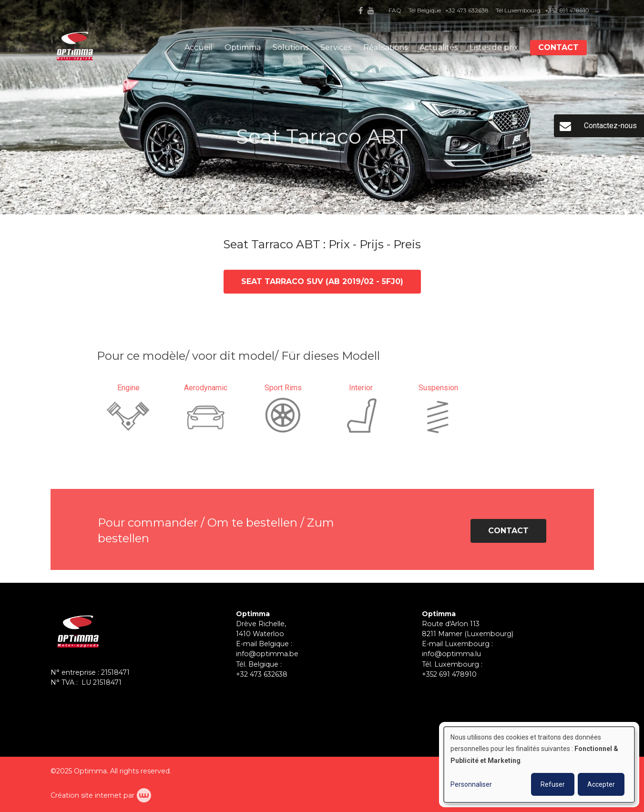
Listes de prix (494, 47)
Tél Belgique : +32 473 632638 (449, 10)
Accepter (601, 784)
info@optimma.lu (451, 654)
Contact (558, 47)
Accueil (199, 47)
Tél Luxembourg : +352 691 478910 (542, 10)
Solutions (291, 47)
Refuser (553, 784)
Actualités (439, 47)
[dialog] (539, 765)
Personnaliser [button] (471, 784)
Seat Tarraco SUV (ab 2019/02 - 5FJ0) (322, 282)
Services (336, 47)
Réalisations (385, 47)
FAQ (395, 10)
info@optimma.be (267, 654)
